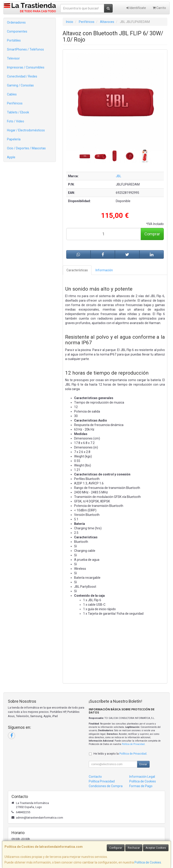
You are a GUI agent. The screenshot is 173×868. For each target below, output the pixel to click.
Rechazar (134, 848)
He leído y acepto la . (120, 754)
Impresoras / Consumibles (26, 67)
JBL (118, 176)
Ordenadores (16, 22)
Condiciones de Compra (106, 786)
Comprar (152, 234)
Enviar (143, 764)
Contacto (95, 777)
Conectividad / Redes (22, 76)
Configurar (116, 848)
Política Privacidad (102, 781)
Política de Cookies (148, 862)
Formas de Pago (141, 786)
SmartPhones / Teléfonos (25, 49)
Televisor (13, 58)
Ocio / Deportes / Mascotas (26, 148)
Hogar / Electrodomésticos (26, 130)
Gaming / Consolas (20, 85)
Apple (11, 157)
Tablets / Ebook (18, 112)
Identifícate (136, 8)
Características (77, 270)
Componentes (17, 31)
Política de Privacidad (133, 744)
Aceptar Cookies (156, 848)
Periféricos (15, 103)
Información (104, 270)
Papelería (14, 139)
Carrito (159, 8)
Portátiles (14, 40)
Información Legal (142, 777)
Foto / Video (16, 121)
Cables (12, 94)
